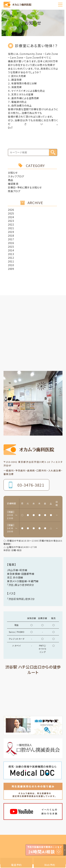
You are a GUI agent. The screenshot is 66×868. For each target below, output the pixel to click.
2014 (11, 250)
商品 (10, 180)
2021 (11, 228)
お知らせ (13, 173)
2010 (11, 265)
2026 (11, 210)
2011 (11, 261)
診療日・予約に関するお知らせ (25, 187)
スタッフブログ (16, 176)
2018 (11, 236)
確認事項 (13, 184)
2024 (11, 217)
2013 (11, 254)
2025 (11, 213)
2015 (11, 247)
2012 (11, 258)
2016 (11, 243)
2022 (11, 224)
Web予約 (50, 865)
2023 (11, 221)
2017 (11, 239)
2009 (11, 269)
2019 (11, 232)
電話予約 (16, 865)
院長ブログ (14, 191)
